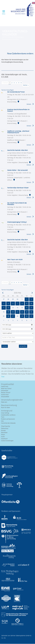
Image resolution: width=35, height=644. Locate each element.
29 (13, 299)
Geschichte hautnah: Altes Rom (17, 150)
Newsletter (4, 433)
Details (30, 104)
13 (13, 308)
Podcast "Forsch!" (6, 393)
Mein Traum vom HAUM (15, 260)
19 (8, 312)
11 (4, 308)
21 (17, 312)
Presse (3, 435)
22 (22, 312)
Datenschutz (5, 428)
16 (27, 308)
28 (8, 299)
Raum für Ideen (6, 407)
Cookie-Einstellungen (7, 441)
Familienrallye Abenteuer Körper (18, 188)
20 (13, 312)
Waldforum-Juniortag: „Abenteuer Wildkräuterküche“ (18, 132)
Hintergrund (7, 411)
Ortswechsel (5, 391)
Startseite (6, 426)
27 (4, 299)
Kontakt (3, 430)
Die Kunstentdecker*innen (16, 92)
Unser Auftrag (5, 413)
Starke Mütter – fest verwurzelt (17, 170)
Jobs (2, 421)
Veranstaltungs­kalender (12, 400)
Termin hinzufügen (8, 90)
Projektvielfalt (7, 384)
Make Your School (6, 388)
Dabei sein (4, 402)
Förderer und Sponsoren (8, 419)
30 (18, 299)
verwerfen (23, 346)
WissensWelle (5, 397)
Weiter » (26, 85)
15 (22, 308)
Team (3, 417)
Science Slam (5, 395)
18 (4, 312)
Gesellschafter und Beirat (8, 415)
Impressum (4, 439)
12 (8, 308)
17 (31, 308)
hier (3, 376)
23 (27, 312)
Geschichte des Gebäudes (8, 423)
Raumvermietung (9, 405)
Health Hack (5, 386)
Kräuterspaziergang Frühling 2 (17, 222)
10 (31, 304)
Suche (3, 437)
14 (17, 308)
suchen (5, 346)
